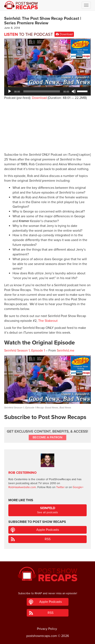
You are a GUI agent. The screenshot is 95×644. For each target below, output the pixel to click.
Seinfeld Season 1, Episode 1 (25, 351)
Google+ (78, 487)
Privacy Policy (47, 629)
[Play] (10, 91)
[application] (47, 91)
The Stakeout (48, 321)
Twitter (60, 487)
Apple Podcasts (48, 530)
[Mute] (74, 91)
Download (64, 34)
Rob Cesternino (22, 473)
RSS (48, 539)
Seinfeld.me (66, 351)
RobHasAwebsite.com (22, 487)
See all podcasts (47, 510)
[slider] (42, 91)
